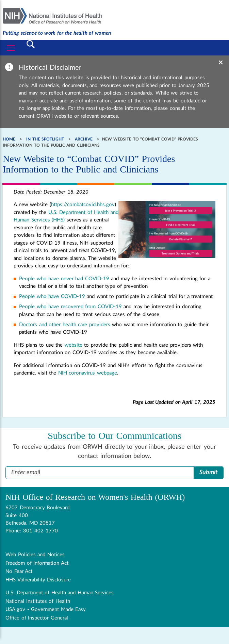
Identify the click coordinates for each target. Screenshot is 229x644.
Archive (84, 139)
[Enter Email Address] (100, 473)
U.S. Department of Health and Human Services (60, 593)
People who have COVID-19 (52, 296)
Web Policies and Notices (35, 555)
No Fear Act (19, 571)
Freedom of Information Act (37, 563)
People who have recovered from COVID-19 (70, 307)
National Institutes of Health (38, 601)
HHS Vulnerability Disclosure (38, 580)
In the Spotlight (45, 139)
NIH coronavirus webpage (88, 373)
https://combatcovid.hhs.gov (83, 205)
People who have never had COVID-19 (64, 279)
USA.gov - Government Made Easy (46, 609)
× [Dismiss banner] (221, 63)
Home (9, 139)
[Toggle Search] (31, 44)
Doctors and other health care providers (65, 325)
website (73, 345)
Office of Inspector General (37, 618)
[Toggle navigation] (11, 48)
